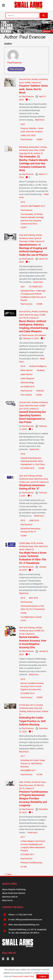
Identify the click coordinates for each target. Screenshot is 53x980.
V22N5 (24, 613)
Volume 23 (38, 153)
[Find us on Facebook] (3, 959)
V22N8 (39, 395)
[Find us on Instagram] (13, 959)
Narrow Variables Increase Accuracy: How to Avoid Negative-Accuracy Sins (32, 686)
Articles (35, 79)
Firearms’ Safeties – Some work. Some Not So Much (32, 130)
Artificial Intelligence (38, 366)
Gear (36, 150)
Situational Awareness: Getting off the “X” (31, 530)
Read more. (40, 120)
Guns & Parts (25, 79)
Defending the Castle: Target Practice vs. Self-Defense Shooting (33, 721)
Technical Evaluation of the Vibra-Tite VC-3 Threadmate (33, 608)
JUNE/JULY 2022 (28, 135)
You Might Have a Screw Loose (31, 619)
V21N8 (24, 867)
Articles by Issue (26, 150)
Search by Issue (31, 315)
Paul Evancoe (14, 63)
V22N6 (24, 536)
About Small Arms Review (14, 893)
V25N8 (31, 241)
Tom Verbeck (40, 335)
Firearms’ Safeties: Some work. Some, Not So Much (33, 89)
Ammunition (34, 147)
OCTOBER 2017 (27, 854)
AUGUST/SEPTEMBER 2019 (33, 206)
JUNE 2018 (34, 520)
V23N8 (39, 697)
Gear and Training (27, 235)
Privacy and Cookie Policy (23, 976)
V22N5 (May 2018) (27, 543)
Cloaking (41, 370)
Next (9, 874)
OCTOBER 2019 (27, 693)
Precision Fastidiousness (31, 863)
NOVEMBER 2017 (28, 770)
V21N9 (39, 774)
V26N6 (28, 83)
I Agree (43, 976)
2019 (23, 202)
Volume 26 (36, 83)
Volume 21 (30, 788)
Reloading (23, 147)
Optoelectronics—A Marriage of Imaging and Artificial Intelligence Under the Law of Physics (33, 295)
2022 (23, 124)
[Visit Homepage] (29, 5)
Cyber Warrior (26, 374)
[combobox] (22, 15)
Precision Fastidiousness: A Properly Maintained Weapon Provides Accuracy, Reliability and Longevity (34, 799)
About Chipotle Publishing (14, 889)
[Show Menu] (3, 5)
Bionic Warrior (27, 370)
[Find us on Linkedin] (8, 959)
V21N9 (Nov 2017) (27, 705)
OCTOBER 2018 (27, 387)
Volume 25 (40, 241)
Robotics (40, 391)
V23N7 (24, 227)
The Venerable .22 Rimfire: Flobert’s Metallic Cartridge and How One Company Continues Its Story (34, 163)
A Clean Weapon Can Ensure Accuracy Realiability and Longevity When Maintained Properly (33, 846)
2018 (23, 366)
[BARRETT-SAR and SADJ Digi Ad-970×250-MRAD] (26, 27)
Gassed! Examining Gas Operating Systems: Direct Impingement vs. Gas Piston (33, 461)
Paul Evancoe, (28, 335)
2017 (23, 756)
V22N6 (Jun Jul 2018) (29, 482)
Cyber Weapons (27, 378)
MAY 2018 (33, 598)
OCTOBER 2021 (36, 287)
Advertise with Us (10, 897)
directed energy (27, 383)
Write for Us (7, 900)
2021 (23, 287)
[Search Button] (44, 15)
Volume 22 (34, 318)
